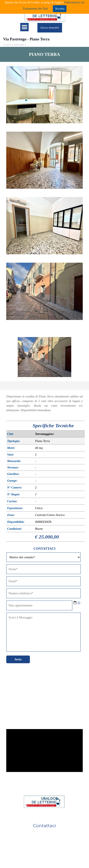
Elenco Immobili (50, 28)
